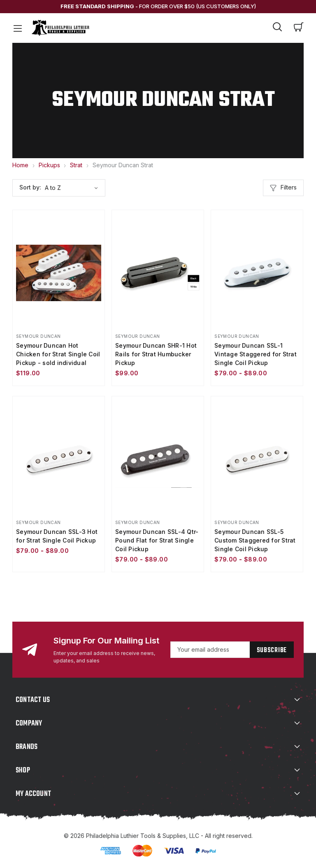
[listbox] (74, 188)
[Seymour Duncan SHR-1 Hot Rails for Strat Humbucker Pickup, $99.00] (158, 273)
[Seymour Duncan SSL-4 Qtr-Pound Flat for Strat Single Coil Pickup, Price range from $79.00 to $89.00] (158, 459)
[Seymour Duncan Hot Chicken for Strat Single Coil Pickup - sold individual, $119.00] (59, 273)
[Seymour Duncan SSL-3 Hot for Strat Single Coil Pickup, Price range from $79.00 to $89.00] (59, 459)
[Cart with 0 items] (299, 28)
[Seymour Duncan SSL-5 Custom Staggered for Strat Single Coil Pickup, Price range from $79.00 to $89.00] (257, 459)
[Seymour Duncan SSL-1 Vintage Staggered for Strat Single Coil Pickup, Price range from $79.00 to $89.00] (257, 273)
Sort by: (30, 187)
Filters (283, 188)
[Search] (277, 28)
